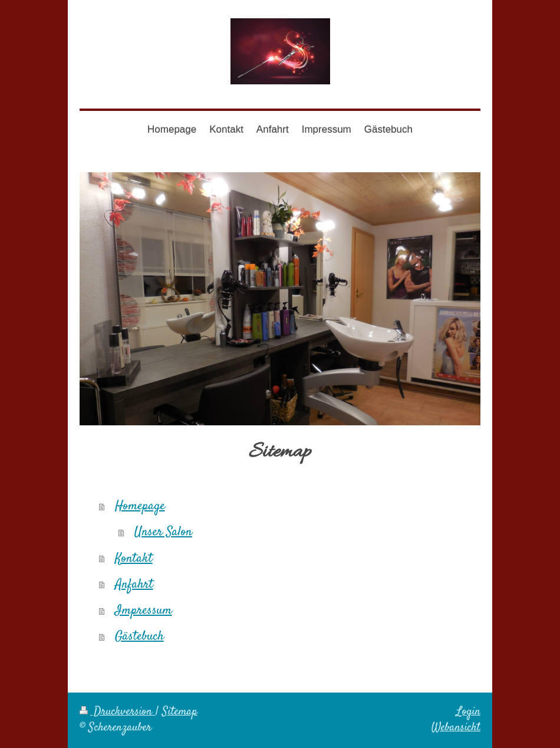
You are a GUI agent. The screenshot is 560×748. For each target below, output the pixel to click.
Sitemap (180, 712)
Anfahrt (134, 585)
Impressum (144, 611)
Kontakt (134, 559)
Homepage (140, 506)
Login (468, 712)
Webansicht (456, 728)
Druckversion (118, 712)
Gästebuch (139, 637)
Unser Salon (163, 532)
